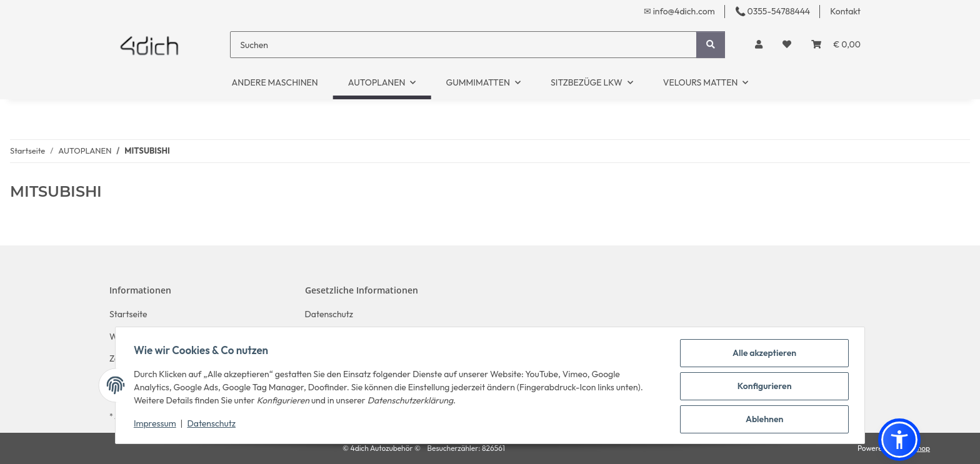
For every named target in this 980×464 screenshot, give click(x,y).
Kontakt (845, 11)
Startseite (128, 314)
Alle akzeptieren (762, 355)
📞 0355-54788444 (772, 11)
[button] (759, 45)
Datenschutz (214, 425)
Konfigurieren (763, 387)
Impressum (157, 425)
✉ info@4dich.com (679, 11)
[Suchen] (463, 45)
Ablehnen (762, 420)
